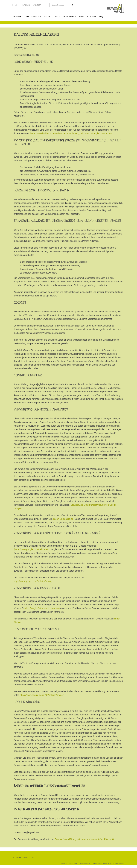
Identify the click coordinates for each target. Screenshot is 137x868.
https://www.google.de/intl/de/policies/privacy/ (42, 695)
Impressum (73, 864)
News (82, 16)
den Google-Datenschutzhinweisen (42, 608)
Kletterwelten (33, 16)
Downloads (70, 16)
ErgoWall (18, 16)
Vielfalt (48, 16)
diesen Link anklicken (63, 519)
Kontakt (92, 16)
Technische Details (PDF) (103, 864)
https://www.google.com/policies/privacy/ (34, 581)
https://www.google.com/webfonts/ (31, 549)
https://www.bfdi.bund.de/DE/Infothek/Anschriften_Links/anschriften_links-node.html (71, 133)
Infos (58, 16)
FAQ (101, 16)
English (26, 5)
